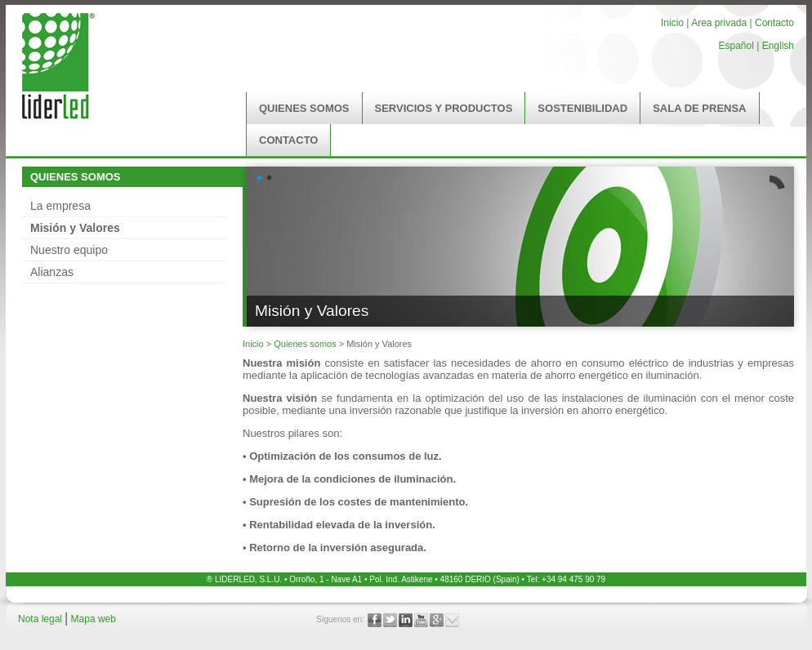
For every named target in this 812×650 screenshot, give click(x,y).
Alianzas (52, 272)
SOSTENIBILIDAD (582, 108)
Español (736, 46)
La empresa (60, 206)
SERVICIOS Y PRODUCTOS (444, 108)
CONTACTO (288, 140)
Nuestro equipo (69, 250)
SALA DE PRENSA (699, 108)
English (778, 46)
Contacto (774, 23)
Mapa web (94, 619)
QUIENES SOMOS (304, 108)
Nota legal (41, 619)
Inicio (672, 23)
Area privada (718, 23)
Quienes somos (305, 344)
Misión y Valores (75, 228)
